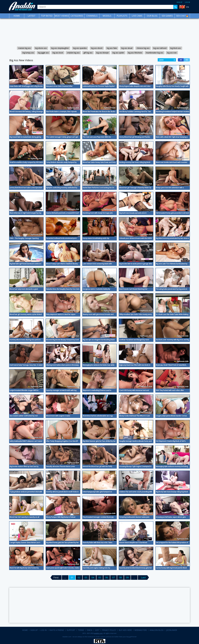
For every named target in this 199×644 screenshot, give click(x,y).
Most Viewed (62, 16)
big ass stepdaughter (60, 48)
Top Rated (47, 16)
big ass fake (112, 48)
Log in (187, 2)
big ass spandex (80, 48)
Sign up (179, 2)
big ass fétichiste (135, 53)
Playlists (122, 16)
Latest (32, 16)
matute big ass (25, 48)
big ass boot (58, 53)
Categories (77, 16)
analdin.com (98, 633)
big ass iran (172, 53)
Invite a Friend (57, 630)
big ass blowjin (102, 53)
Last (143, 577)
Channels (92, 16)
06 (107, 577)
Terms (81, 630)
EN (188, 7)
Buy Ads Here (125, 630)
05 (100, 577)
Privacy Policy (109, 630)
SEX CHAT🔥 (182, 16)
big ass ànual (127, 48)
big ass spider (118, 53)
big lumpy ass (28, 53)
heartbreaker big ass (155, 53)
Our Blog (152, 16)
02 (79, 577)
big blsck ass (176, 48)
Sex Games (167, 16)
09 (127, 577)
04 (93, 577)
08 (120, 577)
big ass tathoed (160, 48)
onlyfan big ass (73, 53)
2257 (97, 630)
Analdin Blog (157, 630)
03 (86, 577)
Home (17, 16)
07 (114, 577)
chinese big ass (143, 48)
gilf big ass (88, 53)
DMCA (90, 630)
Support (71, 630)
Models (107, 16)
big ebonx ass (41, 48)
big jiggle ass (43, 53)
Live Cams (137, 16)
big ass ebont (97, 48)
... (134, 577)
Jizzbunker (172, 630)
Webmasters (141, 630)
